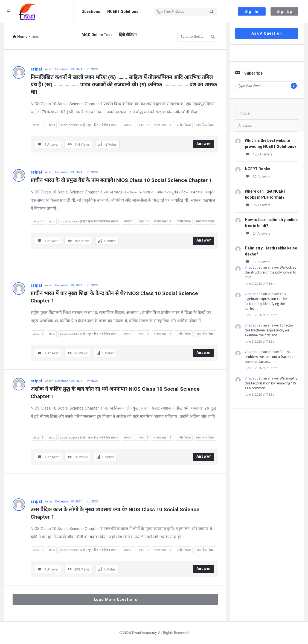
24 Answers (258, 233)
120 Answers (259, 154)
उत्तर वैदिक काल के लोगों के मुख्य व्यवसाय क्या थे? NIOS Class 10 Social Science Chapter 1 (116, 513)
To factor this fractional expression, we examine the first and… (269, 330)
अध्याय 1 (129, 125)
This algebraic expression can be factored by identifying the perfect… (266, 301)
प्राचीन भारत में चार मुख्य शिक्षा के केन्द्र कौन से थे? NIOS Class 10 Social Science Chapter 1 (115, 297)
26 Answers (258, 205)
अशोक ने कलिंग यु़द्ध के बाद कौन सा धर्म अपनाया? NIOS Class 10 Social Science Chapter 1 (116, 393)
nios (52, 125)
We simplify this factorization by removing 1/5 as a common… (271, 383)
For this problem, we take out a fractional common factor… (270, 357)
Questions (91, 11)
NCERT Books (258, 169)
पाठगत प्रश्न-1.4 (163, 125)
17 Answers (258, 262)
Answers (245, 126)
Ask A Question (267, 33)
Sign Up (284, 11)
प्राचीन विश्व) (184, 125)
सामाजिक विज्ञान (205, 125)
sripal (37, 69)
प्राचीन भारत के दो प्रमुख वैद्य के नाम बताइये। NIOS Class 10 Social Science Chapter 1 (121, 180)
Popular (245, 113)
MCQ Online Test (97, 35)
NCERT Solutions (123, 11)
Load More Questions (116, 599)
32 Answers (258, 177)
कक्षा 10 (144, 125)
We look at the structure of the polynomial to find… (271, 272)
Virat (248, 267)
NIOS (94, 69)
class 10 (38, 125)
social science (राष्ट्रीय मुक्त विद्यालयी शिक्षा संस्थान (89, 125)
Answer (204, 144)
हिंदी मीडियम (128, 35)
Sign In (252, 11)
